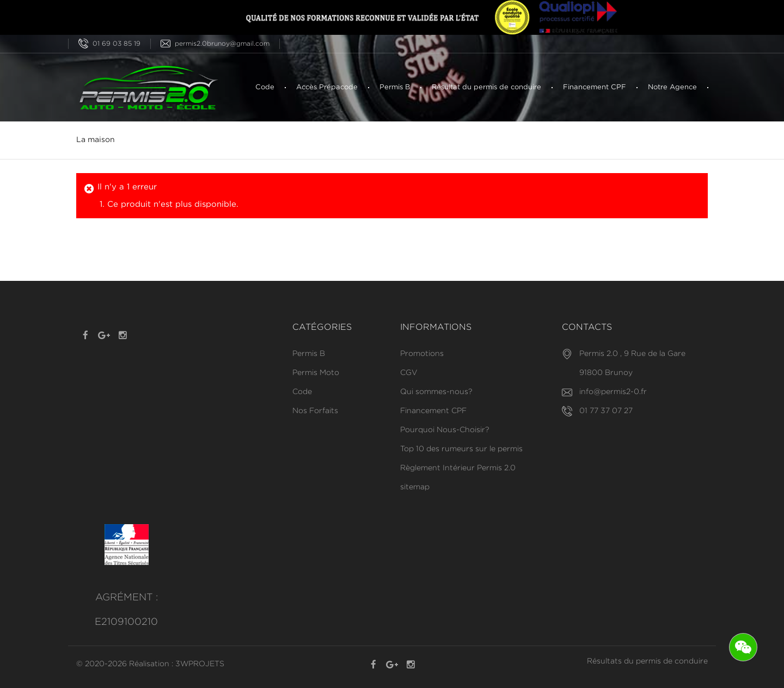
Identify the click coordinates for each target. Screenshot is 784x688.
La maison (96, 140)
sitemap (415, 487)
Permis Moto (316, 373)
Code (265, 87)
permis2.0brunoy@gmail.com (215, 44)
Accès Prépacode (327, 87)
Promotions (422, 354)
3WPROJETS (200, 664)
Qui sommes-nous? (436, 392)
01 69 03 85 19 (109, 44)
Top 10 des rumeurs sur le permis (461, 449)
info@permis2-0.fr (613, 392)
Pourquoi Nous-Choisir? (445, 430)
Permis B (395, 87)
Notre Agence (672, 87)
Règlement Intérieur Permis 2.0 (458, 468)
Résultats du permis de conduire (647, 661)
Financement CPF (595, 87)
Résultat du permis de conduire (486, 87)
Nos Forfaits (315, 411)
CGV (409, 373)
